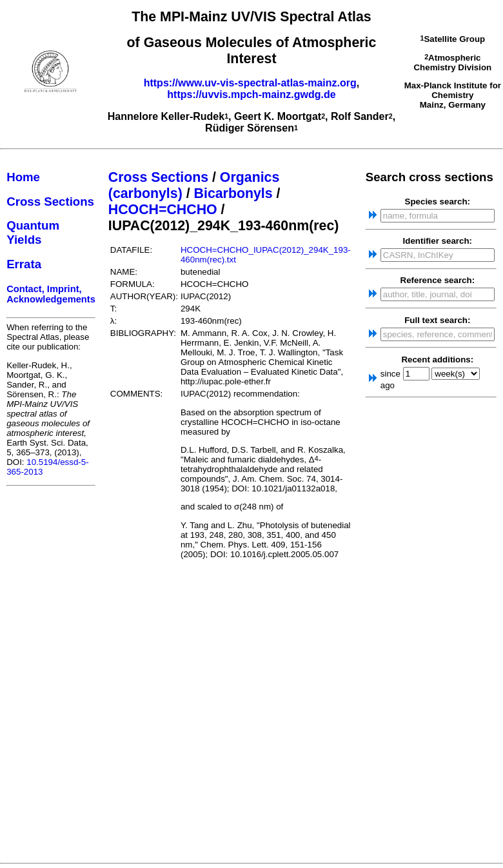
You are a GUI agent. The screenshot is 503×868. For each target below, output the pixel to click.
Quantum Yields (33, 232)
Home (23, 177)
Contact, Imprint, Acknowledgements (51, 294)
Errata (24, 264)
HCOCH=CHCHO (163, 210)
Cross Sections (50, 202)
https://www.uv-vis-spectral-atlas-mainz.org (250, 83)
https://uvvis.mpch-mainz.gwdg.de (251, 94)
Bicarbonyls (233, 193)
